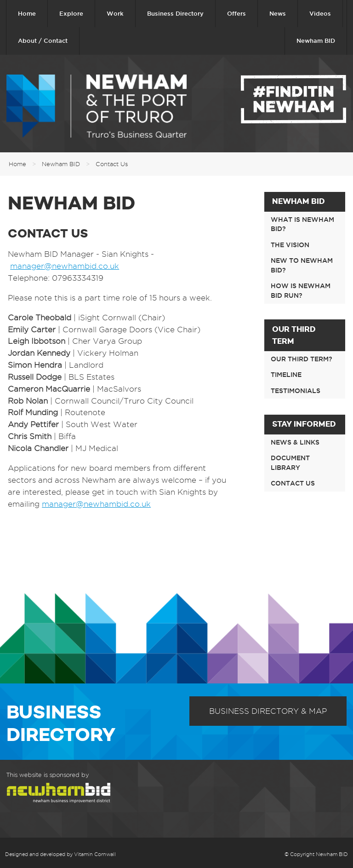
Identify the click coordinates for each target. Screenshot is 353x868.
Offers (236, 13)
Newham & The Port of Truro (97, 106)
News (278, 13)
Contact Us (112, 164)
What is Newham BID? (302, 224)
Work (115, 13)
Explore (71, 13)
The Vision (290, 245)
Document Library (290, 463)
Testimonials (296, 391)
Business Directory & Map (268, 711)
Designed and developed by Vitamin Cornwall (60, 854)
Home (27, 13)
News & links (295, 442)
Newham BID (316, 41)
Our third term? (302, 359)
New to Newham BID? (302, 265)
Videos (320, 13)
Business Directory (175, 13)
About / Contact (43, 41)
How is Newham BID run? (301, 291)
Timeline (286, 375)
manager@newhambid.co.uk (65, 266)
